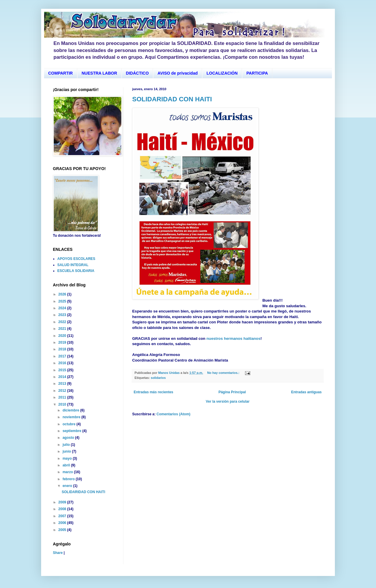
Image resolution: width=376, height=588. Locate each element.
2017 (63, 356)
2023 (63, 315)
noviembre (72, 417)
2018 (63, 349)
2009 (63, 502)
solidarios (158, 378)
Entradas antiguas (306, 392)
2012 (63, 391)
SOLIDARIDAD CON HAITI (172, 99)
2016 (63, 363)
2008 (63, 509)
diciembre (71, 410)
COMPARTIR (61, 73)
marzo (68, 472)
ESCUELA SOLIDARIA (76, 271)
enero (68, 486)
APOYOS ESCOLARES (76, 259)
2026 (63, 294)
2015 (63, 370)
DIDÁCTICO (137, 73)
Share (58, 553)
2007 (63, 516)
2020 (63, 336)
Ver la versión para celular (228, 401)
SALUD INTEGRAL (73, 265)
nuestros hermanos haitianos (234, 338)
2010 (63, 404)
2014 (63, 377)
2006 (63, 523)
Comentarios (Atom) (173, 414)
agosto (69, 438)
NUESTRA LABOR (99, 73)
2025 (63, 301)
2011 (63, 397)
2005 (63, 530)
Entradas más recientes (153, 392)
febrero (69, 479)
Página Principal (232, 392)
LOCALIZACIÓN (222, 73)
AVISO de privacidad (178, 73)
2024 (63, 308)
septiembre (72, 431)
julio (67, 445)
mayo (68, 458)
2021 (63, 329)
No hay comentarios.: (224, 373)
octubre (69, 424)
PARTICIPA (257, 73)
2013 (63, 384)
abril (67, 465)
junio (67, 451)
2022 (63, 322)
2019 (63, 342)
